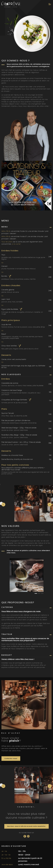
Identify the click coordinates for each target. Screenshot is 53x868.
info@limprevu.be (14, 829)
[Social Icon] (25, 773)
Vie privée (19, 850)
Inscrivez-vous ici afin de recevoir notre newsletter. (27, 763)
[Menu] (50, 4)
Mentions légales (32, 850)
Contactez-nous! (11, 696)
